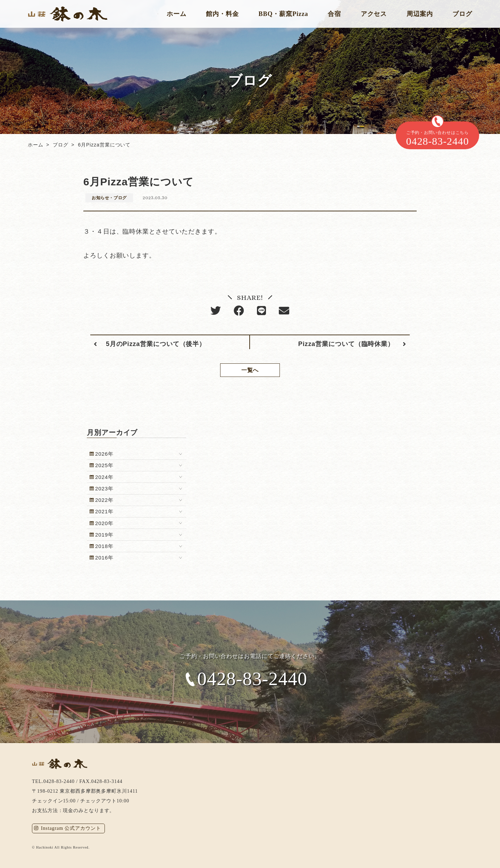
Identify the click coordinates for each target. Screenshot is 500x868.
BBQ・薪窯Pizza (284, 14)
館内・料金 (222, 14)
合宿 (334, 14)
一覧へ (250, 370)
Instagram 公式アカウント (68, 828)
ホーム (177, 14)
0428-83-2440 (252, 679)
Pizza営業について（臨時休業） (346, 344)
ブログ (462, 14)
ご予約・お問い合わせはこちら (437, 139)
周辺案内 (420, 14)
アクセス (374, 14)
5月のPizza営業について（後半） (156, 344)
